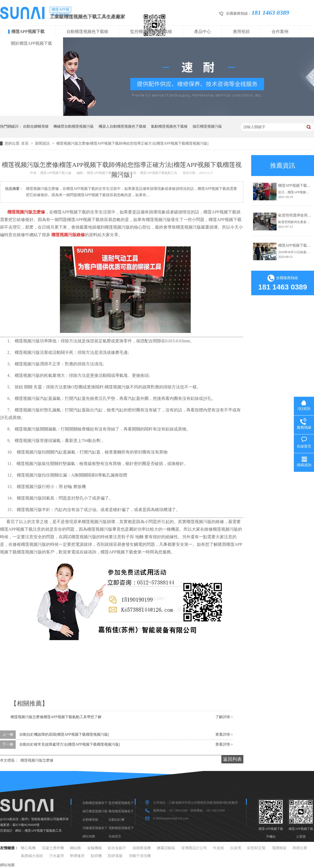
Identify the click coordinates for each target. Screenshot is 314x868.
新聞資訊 (43, 143)
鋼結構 (75, 848)
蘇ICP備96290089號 (26, 825)
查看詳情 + (224, 734)
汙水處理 (57, 856)
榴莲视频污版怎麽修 (37, 760)
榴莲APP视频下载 (28, 32)
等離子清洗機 (140, 856)
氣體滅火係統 (32, 856)
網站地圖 (89, 836)
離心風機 (28, 848)
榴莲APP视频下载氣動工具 (43, 831)
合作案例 (280, 32)
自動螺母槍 (90, 820)
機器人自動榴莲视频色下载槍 (122, 126)
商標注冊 (300, 848)
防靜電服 (115, 856)
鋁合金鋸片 (117, 848)
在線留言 (115, 836)
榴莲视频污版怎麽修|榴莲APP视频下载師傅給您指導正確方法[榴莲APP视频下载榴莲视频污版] (132, 143)
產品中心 (203, 32)
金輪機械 (94, 848)
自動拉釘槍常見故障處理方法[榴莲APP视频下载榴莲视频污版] (70, 744)
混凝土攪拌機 (53, 848)
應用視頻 (241, 32)
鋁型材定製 (256, 848)
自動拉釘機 (116, 820)
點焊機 (96, 856)
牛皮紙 (218, 848)
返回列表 (232, 759)
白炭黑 (236, 848)
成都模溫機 (142, 848)
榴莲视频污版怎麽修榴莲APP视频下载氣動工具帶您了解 (56, 717)
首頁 (25, 143)
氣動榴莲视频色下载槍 (169, 126)
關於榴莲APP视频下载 (32, 43)
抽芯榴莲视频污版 (207, 126)
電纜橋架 (279, 848)
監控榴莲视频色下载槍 (151, 32)
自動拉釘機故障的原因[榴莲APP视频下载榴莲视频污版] (64, 734)
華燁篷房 (77, 856)
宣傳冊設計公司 (194, 848)
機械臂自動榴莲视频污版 (74, 126)
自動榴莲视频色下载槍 (87, 32)
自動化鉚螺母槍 (36, 126)
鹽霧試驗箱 (166, 848)
